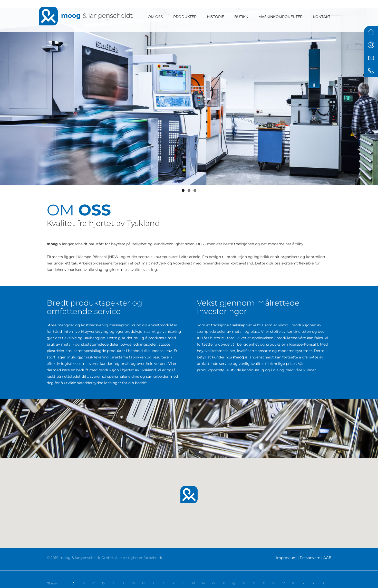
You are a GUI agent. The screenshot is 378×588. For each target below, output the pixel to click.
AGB (327, 558)
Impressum (286, 558)
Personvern (310, 558)
